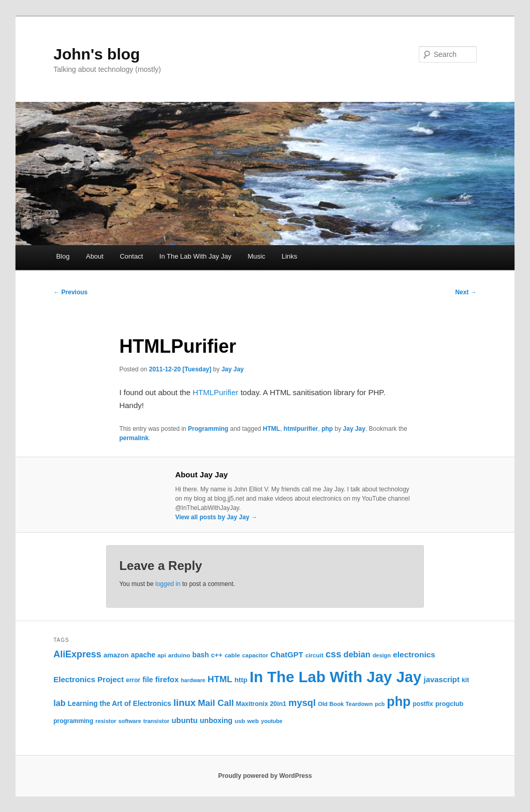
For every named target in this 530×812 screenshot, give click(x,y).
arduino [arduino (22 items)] (179, 655)
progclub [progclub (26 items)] (450, 704)
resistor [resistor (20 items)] (106, 721)
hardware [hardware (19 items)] (193, 680)
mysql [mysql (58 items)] (302, 703)
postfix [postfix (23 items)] (423, 704)
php (327, 429)
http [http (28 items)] (241, 680)
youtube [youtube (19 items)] (271, 721)
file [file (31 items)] (148, 680)
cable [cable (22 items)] (232, 655)
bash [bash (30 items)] (201, 655)
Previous (70, 292)
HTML (271, 429)
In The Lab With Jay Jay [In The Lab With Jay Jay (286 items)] (335, 677)
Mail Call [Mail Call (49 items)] (216, 703)
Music (256, 256)
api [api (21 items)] (161, 655)
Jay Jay (233, 369)
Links (289, 256)
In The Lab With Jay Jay (195, 256)
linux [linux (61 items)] (185, 703)
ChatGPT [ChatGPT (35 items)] (287, 655)
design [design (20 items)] (382, 655)
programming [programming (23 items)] (73, 721)
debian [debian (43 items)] (357, 654)
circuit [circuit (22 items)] (314, 655)
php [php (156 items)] (399, 701)
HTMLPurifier (215, 392)
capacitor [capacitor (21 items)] (255, 655)
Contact (131, 256)
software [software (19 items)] (130, 721)
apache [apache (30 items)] (143, 655)
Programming (208, 429)
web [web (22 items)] (253, 721)
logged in (168, 584)
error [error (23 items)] (133, 680)
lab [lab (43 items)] (59, 703)
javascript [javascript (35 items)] (442, 680)
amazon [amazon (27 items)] (116, 655)
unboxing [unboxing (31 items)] (216, 720)
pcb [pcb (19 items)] (380, 704)
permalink (134, 438)
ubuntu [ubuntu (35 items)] (185, 720)
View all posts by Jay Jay (216, 517)
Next (466, 292)
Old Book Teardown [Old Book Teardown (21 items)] (345, 704)
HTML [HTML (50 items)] (220, 679)
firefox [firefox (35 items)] (167, 680)
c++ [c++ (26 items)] (217, 655)
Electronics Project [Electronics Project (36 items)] (89, 679)
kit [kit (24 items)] (465, 680)
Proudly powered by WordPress (265, 776)
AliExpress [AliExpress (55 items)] (77, 654)
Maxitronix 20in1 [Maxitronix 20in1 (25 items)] (261, 704)
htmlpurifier (301, 429)
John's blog (97, 54)
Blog (63, 256)
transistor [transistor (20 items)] (157, 721)
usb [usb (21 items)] (240, 721)
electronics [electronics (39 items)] (414, 655)
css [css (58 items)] (333, 654)
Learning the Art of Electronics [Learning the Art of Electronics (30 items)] (120, 704)
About (95, 256)
